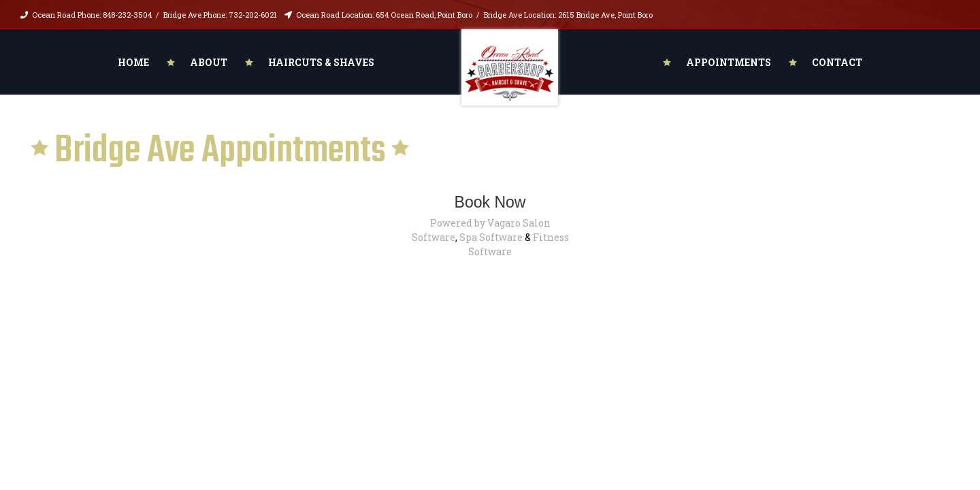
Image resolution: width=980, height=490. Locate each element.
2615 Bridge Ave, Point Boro (605, 15)
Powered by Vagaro (475, 223)
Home (133, 62)
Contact (837, 62)
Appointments (729, 62)
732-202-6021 (253, 15)
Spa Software (491, 237)
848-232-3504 (127, 15)
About (209, 62)
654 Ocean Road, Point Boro (424, 15)
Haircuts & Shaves (321, 62)
